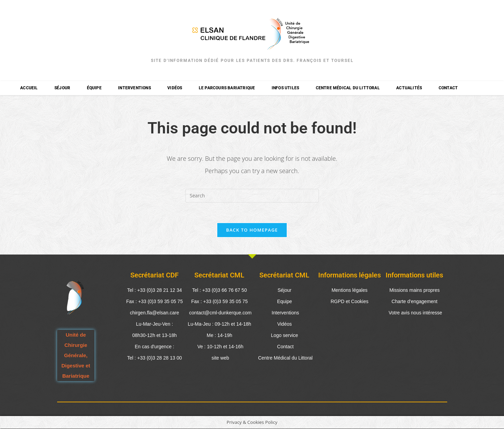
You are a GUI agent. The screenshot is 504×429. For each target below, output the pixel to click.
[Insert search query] (252, 196)
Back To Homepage (252, 230)
